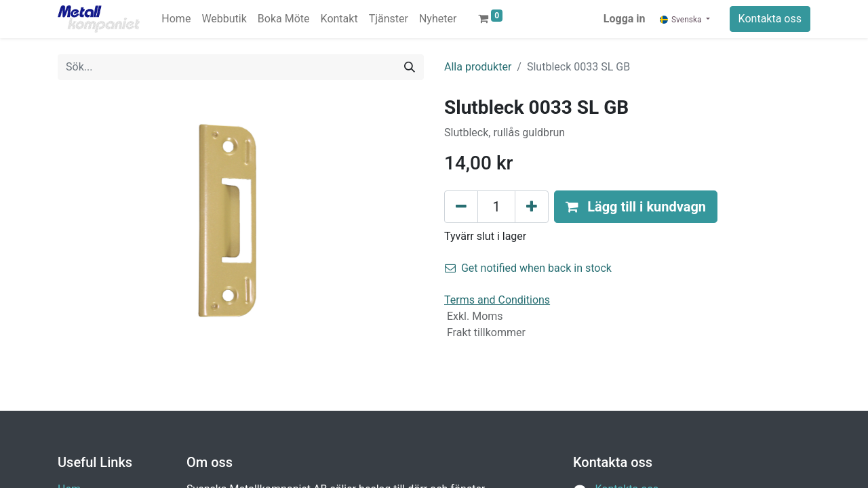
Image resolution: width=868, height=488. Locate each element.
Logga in (625, 19)
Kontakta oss (770, 19)
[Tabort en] (461, 207)
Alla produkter (478, 67)
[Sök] (410, 67)
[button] (636, 207)
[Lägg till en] (532, 207)
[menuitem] (176, 19)
